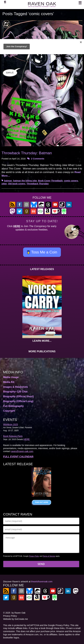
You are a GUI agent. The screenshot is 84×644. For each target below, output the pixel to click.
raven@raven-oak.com (22, 451)
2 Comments (38, 159)
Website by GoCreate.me (15, 619)
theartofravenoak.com (42, 582)
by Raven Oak (18, 613)
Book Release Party (13, 436)
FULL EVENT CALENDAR (18, 457)
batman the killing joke (25, 181)
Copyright (9, 411)
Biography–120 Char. (16, 392)
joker (4, 184)
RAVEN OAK (42, 4)
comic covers (71, 181)
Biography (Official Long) (18, 401)
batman (8, 181)
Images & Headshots (15, 387)
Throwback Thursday (38, 184)
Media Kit (9, 382)
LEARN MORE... (42, 341)
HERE (17, 226)
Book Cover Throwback (50, 181)
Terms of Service (49, 556)
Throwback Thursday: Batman (27, 153)
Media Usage (11, 377)
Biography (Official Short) (18, 396)
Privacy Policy (34, 556)
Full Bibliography (13, 406)
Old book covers (17, 184)
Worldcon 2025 (11, 424)
